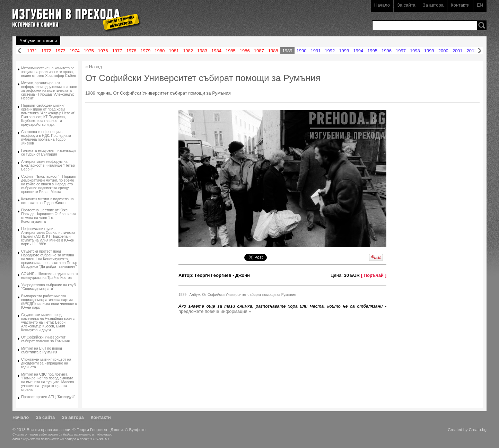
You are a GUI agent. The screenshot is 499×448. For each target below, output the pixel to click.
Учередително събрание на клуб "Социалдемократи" (48, 287)
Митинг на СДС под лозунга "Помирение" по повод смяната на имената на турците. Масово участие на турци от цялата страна (48, 382)
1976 (103, 51)
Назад (19, 51)
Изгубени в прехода (74, 15)
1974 (75, 51)
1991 (316, 51)
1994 (358, 51)
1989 (287, 51)
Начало (382, 5)
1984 (216, 51)
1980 (160, 51)
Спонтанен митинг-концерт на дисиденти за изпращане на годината (46, 363)
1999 (429, 51)
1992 (330, 51)
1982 (188, 51)
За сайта (406, 5)
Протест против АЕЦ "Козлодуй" (48, 397)
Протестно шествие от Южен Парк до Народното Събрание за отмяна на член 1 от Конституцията (49, 216)
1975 (89, 51)
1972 (46, 51)
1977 (117, 51)
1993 (344, 51)
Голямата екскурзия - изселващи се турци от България (48, 152)
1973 (60, 51)
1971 (32, 51)
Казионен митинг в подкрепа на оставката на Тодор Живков (47, 201)
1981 (174, 51)
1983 (202, 51)
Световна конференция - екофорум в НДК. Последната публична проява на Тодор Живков (46, 138)
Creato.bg (478, 429)
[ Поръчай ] (374, 275)
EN (480, 5)
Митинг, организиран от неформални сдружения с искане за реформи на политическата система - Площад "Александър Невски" (49, 91)
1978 (131, 51)
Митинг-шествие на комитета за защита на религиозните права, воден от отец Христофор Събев (49, 72)
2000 (443, 51)
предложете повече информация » (215, 311)
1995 (372, 51)
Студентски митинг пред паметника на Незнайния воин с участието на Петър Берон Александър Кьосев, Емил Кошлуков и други (48, 322)
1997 (401, 51)
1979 (145, 51)
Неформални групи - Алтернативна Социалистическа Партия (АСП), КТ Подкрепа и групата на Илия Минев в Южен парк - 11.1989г (48, 236)
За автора (433, 5)
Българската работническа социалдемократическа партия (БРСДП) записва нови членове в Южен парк (49, 302)
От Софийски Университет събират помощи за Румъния (45, 339)
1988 (273, 51)
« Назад (94, 67)
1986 (245, 51)
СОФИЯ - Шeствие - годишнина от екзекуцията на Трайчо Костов (50, 276)
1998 (415, 51)
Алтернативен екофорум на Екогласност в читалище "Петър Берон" (48, 165)
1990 (302, 51)
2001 (458, 51)
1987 (259, 51)
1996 (387, 51)
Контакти (460, 5)
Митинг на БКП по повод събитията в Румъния (42, 350)
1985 (231, 51)
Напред (480, 51)
